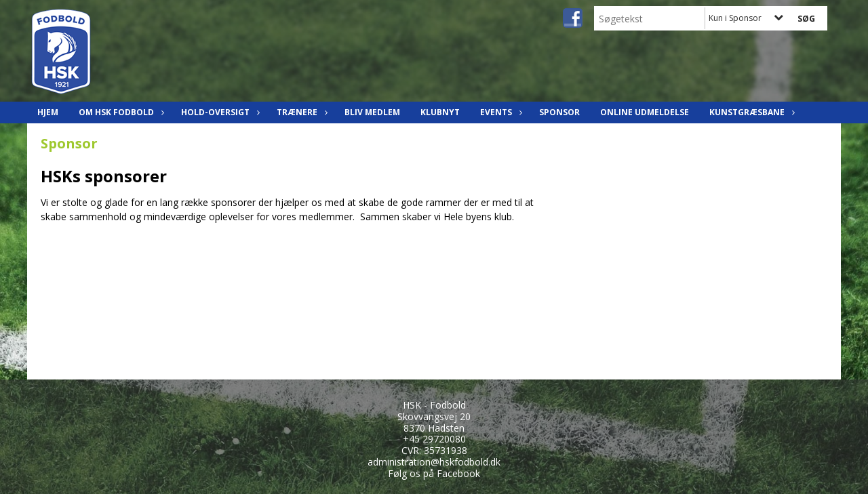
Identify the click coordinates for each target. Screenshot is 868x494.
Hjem (48, 112)
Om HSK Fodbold (120, 112)
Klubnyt (440, 112)
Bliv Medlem (372, 112)
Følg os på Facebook (434, 473)
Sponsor (559, 112)
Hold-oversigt (219, 112)
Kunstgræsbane (750, 112)
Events (499, 112)
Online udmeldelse (645, 112)
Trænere (300, 112)
